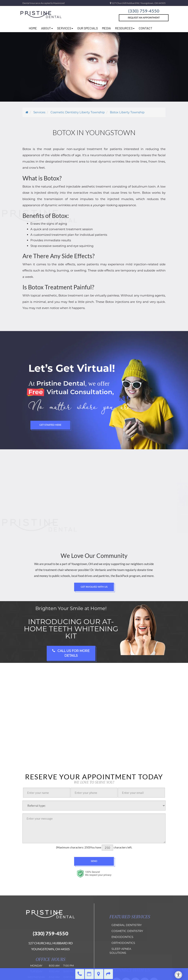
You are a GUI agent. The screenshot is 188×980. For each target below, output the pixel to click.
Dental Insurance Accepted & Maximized (44, 3)
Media (106, 28)
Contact (145, 28)
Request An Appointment (144, 18)
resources (125, 28)
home (33, 28)
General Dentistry (127, 925)
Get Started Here (50, 425)
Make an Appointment (89, 974)
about (47, 28)
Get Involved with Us (94, 587)
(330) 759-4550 (144, 11)
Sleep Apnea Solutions (120, 951)
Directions (99, 974)
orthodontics (123, 943)
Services (65, 28)
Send (94, 861)
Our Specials (88, 28)
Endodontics (122, 937)
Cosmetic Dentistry (127, 931)
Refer (108, 974)
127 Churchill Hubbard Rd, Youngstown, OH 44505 (138, 3)
